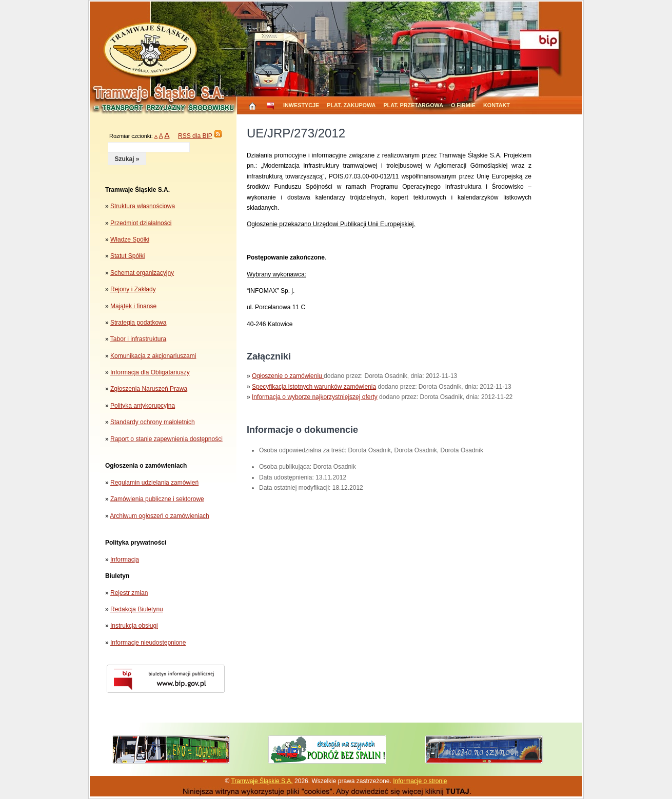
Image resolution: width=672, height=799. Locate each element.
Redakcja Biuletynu (137, 609)
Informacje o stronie (420, 781)
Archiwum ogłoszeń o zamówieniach (159, 516)
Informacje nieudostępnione (148, 643)
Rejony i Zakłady (133, 289)
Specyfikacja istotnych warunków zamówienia (314, 387)
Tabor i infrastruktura (138, 339)
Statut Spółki (127, 256)
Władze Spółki (130, 239)
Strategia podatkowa (138, 323)
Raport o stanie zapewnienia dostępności (166, 439)
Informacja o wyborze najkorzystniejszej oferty (315, 397)
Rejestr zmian (129, 593)
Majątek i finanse (133, 306)
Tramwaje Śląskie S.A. (262, 781)
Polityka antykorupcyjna (143, 406)
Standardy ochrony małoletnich (153, 422)
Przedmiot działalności (141, 223)
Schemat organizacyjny (142, 273)
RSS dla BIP (195, 136)
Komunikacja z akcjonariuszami (153, 356)
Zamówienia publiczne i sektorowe (157, 499)
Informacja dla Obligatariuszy (150, 372)
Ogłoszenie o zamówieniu (288, 376)
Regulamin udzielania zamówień (154, 483)
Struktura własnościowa (143, 206)
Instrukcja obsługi (134, 626)
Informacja (125, 560)
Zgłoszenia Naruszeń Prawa (149, 389)
